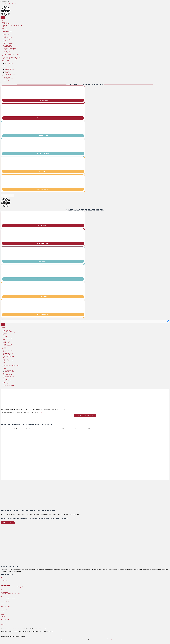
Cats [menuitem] (4, 67)
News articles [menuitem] (7, 77)
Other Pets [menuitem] (6, 71)
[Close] (1, 83)
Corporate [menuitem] (5, 56)
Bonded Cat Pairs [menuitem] (9, 70)
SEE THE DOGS (5, 602)
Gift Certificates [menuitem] (7, 45)
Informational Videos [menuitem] (9, 79)
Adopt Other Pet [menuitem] (8, 38)
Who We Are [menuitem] (7, 24)
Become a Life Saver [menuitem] (8, 50)
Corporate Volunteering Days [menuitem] (11, 59)
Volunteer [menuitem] (6, 30)
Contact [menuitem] (5, 27)
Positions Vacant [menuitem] (7, 31)
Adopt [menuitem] (4, 33)
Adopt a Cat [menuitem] (6, 36)
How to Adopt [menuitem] (7, 39)
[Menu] (3, 17)
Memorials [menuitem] (6, 80)
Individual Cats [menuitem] (8, 68)
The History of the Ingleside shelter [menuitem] (12, 25)
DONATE (3, 614)
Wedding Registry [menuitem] (8, 47)
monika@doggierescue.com (8, 599)
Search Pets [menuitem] (6, 60)
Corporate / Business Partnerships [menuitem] (12, 57)
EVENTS (3, 617)
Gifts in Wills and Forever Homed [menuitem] (12, 54)
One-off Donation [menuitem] (8, 44)
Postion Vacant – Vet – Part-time (9, 4)
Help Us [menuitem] (4, 28)
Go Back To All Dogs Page (85, 416)
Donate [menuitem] (4, 42)
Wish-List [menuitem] (6, 53)
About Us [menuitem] (4, 22)
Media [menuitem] (3, 76)
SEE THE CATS (4, 604)
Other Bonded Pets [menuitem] (10, 74)
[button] (43, 100)
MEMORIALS (4, 622)
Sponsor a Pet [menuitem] (7, 51)
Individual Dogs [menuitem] (9, 63)
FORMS (3, 612)
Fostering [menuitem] (6, 41)
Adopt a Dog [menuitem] (7, 34)
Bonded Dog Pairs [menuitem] (9, 65)
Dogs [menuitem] (5, 62)
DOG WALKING (5, 620)
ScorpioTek (112, 639)
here (40, 412)
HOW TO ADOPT (5, 609)
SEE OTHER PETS (5, 607)
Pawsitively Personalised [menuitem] (10, 48)
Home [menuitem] (3, 21)
